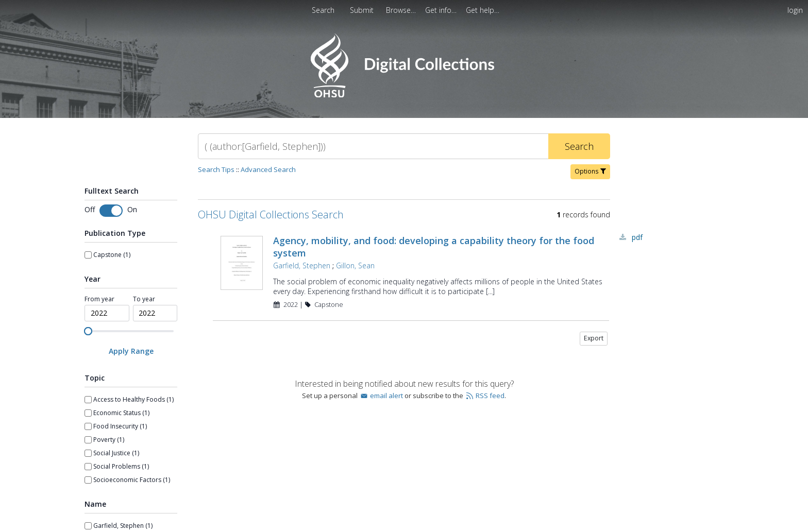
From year (99, 299)
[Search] (373, 146)
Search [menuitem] (323, 10)
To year (144, 299)
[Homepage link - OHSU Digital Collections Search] (404, 95)
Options (590, 171)
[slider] (88, 331)
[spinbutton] (107, 313)
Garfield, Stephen (302, 265)
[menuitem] (363, 10)
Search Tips (216, 169)
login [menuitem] (795, 10)
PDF (637, 237)
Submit (363, 10)
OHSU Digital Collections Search (271, 214)
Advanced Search (268, 169)
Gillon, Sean (355, 265)
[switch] (111, 211)
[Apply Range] (131, 351)
